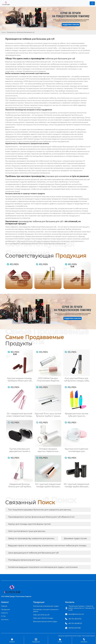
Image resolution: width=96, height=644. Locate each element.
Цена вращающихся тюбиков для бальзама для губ (33, 553)
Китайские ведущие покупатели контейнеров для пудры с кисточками (43, 567)
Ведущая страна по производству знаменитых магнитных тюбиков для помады (47, 546)
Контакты (84, 640)
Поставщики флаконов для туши (24, 560)
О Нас (60, 640)
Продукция (36, 640)
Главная (3, 32)
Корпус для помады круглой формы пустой (29, 524)
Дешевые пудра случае (75, 538)
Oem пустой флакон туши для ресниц (27, 531)
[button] (87, 275)
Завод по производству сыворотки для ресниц (31, 538)
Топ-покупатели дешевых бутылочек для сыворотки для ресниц (40, 510)
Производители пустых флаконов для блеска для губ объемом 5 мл (41, 517)
